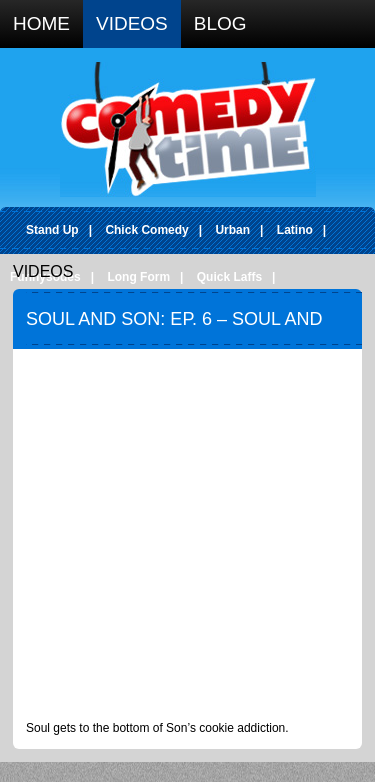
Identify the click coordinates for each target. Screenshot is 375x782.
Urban (232, 230)
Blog (220, 23)
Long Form (138, 277)
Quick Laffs (229, 277)
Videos (132, 23)
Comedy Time (188, 129)
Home (41, 23)
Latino (295, 230)
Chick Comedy (146, 230)
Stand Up (52, 230)
